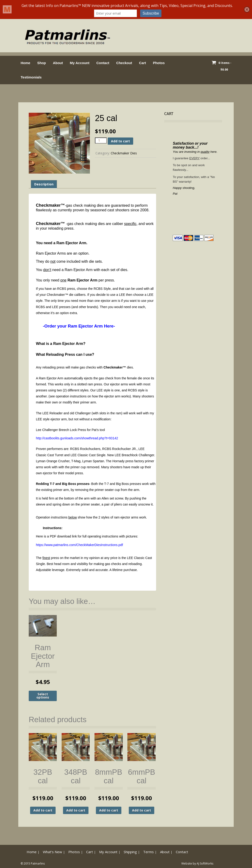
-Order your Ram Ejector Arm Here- (79, 326)
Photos (159, 63)
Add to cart (120, 141)
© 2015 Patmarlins (33, 863)
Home (25, 63)
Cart (142, 63)
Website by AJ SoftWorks (197, 863)
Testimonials (31, 77)
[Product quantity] (101, 141)
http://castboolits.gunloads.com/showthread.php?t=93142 (77, 438)
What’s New (52, 852)
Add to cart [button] (43, 810)
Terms (148, 852)
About (58, 63)
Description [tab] (44, 184)
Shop (42, 63)
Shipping (130, 852)
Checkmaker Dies (124, 153)
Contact (103, 63)
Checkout (124, 63)
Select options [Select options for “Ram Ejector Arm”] (43, 696)
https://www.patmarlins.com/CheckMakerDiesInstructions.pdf (79, 545)
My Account (80, 63)
